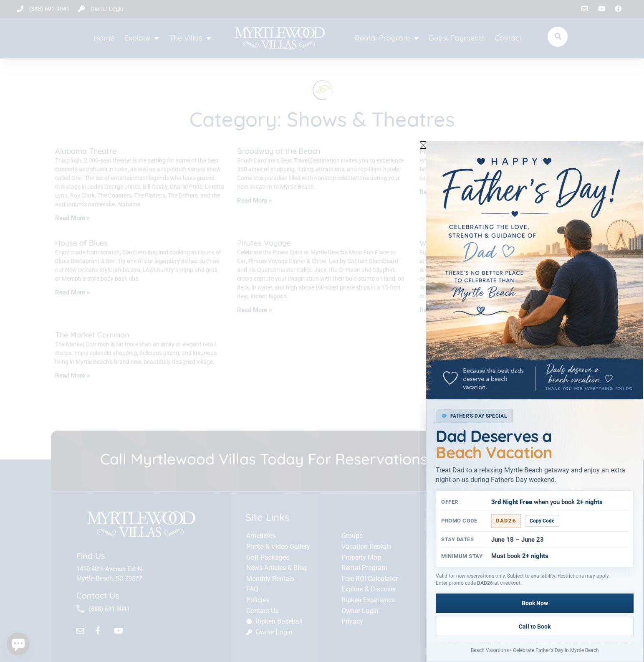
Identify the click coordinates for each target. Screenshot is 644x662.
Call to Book (585, 626)
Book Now (484, 626)
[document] (322, 331)
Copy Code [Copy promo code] (542, 544)
